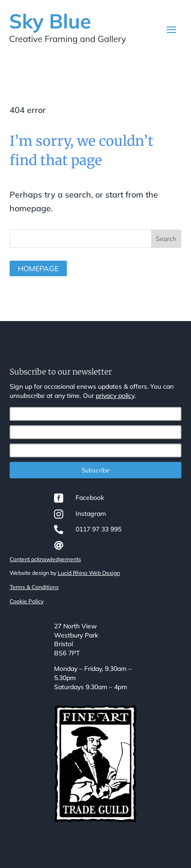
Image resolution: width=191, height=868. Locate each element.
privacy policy (115, 396)
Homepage (38, 268)
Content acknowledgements (45, 559)
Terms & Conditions (34, 587)
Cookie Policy (27, 601)
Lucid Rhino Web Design (89, 573)
